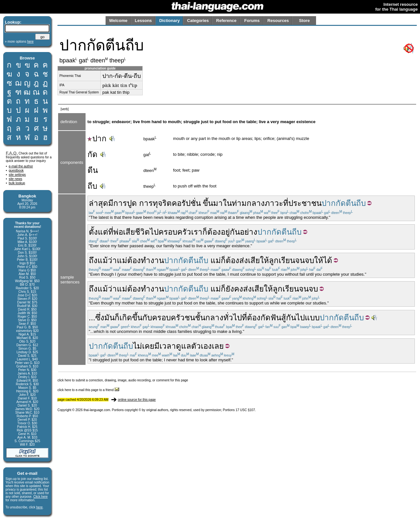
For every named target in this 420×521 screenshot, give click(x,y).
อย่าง (249, 232)
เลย (218, 346)
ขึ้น (208, 203)
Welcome (118, 21)
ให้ (264, 260)
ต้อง (214, 232)
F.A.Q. (12, 153)
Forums (252, 21)
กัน (235, 232)
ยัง (230, 289)
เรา (197, 232)
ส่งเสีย (250, 260)
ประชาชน (305, 203)
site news (15, 179)
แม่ (122, 260)
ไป (154, 232)
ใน (227, 203)
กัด (92, 154)
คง (239, 289)
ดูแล (184, 346)
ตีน (93, 170)
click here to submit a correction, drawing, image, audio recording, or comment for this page (123, 380)
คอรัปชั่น (186, 203)
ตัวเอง (201, 346)
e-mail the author (21, 166)
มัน (109, 318)
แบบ (312, 318)
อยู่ (225, 232)
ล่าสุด (98, 203)
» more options (19, 42)
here (39, 507)
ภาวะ (274, 203)
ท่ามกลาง (248, 203)
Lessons (143, 21)
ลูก (274, 260)
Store (304, 21)
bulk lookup (17, 183)
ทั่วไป (233, 318)
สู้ (284, 318)
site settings (17, 175)
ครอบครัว (175, 232)
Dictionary (169, 21)
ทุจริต (162, 203)
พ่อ (118, 232)
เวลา (168, 346)
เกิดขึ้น (131, 318)
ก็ (205, 232)
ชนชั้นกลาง (204, 318)
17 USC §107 (245, 410)
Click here (40, 497)
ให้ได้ (323, 260)
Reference (226, 21)
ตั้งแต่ (98, 232)
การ (120, 203)
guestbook (16, 170)
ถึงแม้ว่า (103, 260)
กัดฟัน (271, 318)
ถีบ (92, 186)
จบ (309, 260)
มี (111, 203)
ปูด (132, 203)
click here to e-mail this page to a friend (88, 390)
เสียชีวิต (136, 232)
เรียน (287, 260)
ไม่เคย (144, 346)
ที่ (286, 203)
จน (300, 260)
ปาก (97, 138)
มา (218, 203)
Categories (198, 21)
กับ (147, 318)
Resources (278, 21)
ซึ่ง (100, 318)
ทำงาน (152, 260)
